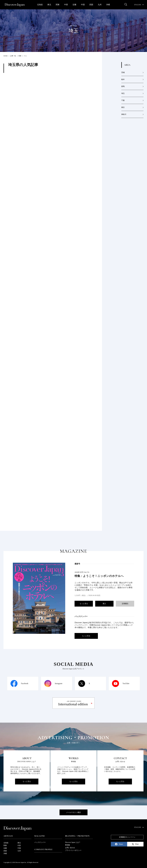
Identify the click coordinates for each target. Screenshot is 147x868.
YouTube (126, 683)
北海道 (40, 5)
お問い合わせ (70, 848)
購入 (104, 604)
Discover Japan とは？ (73, 842)
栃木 (123, 79)
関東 (58, 5)
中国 (83, 5)
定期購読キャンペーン (127, 837)
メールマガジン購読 (73, 812)
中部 (66, 5)
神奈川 (124, 114)
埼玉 (123, 93)
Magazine (40, 836)
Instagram (59, 683)
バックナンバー (40, 842)
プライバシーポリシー (73, 850)
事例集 (68, 845)
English (139, 5)
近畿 (74, 5)
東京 (123, 107)
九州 (100, 5)
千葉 (123, 100)
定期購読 (125, 604)
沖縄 (108, 5)
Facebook (25, 683)
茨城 (123, 72)
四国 (91, 5)
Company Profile (43, 849)
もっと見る (84, 604)
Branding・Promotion (77, 836)
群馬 (123, 86)
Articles (8, 836)
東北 (49, 5)
